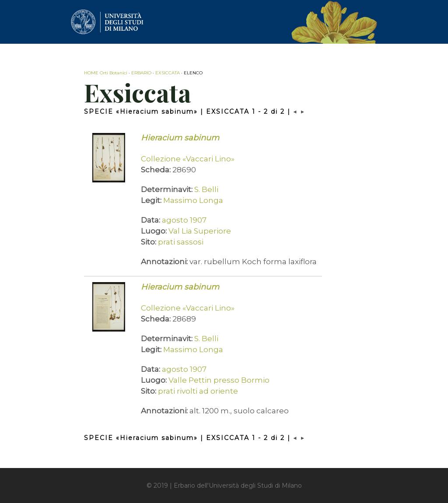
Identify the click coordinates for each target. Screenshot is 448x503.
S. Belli (206, 189)
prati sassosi (181, 242)
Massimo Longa (193, 200)
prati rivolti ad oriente (198, 391)
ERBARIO (141, 73)
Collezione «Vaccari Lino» (188, 159)
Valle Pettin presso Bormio (219, 380)
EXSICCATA (168, 73)
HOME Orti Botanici (106, 73)
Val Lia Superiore (200, 231)
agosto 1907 (184, 220)
